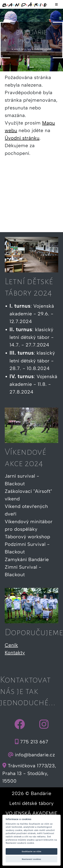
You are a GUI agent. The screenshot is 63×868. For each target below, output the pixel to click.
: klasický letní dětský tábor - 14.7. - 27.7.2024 (32, 337)
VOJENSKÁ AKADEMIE (31, 813)
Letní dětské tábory (31, 803)
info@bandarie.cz (31, 755)
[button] (5, 40)
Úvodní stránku (22, 138)
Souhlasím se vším (32, 851)
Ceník (11, 645)
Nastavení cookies (31, 859)
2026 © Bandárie (32, 793)
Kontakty (15, 653)
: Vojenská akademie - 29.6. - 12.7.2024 (32, 314)
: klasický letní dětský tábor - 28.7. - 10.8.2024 (32, 361)
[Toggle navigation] (56, 4)
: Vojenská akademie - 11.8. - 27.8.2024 (33, 384)
